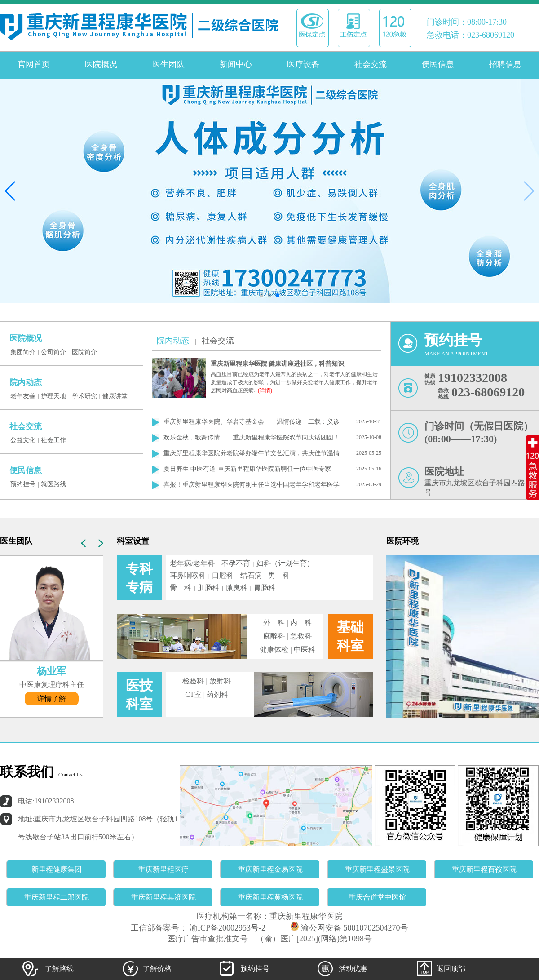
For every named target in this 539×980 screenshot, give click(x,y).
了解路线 (48, 969)
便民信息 (438, 64)
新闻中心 (236, 64)
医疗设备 (303, 64)
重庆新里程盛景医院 (377, 869)
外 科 (274, 623)
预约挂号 (23, 484)
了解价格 (146, 969)
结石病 (251, 575)
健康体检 (274, 650)
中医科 (305, 650)
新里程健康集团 (57, 869)
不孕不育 (236, 563)
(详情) (265, 390)
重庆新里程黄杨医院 (270, 897)
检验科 (193, 681)
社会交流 (371, 64)
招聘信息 (505, 64)
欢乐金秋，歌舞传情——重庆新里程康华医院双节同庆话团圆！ (252, 437)
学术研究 (84, 396)
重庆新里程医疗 (163, 869)
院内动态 (173, 341)
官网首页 (34, 64)
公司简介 (53, 352)
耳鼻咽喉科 (188, 575)
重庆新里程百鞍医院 (484, 869)
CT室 (193, 694)
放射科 (220, 681)
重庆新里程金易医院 (270, 869)
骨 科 (181, 588)
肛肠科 (208, 588)
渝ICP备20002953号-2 (226, 928)
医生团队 (168, 64)
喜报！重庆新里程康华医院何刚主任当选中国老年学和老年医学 (252, 485)
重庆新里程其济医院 (163, 897)
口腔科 (223, 575)
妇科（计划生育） (285, 563)
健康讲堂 (115, 396)
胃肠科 (265, 588)
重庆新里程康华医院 (306, 916)
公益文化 (23, 440)
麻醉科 (274, 636)
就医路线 (53, 484)
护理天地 (53, 396)
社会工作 (53, 440)
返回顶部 (440, 969)
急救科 (301, 636)
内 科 (301, 623)
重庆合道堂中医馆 (377, 897)
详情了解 (52, 698)
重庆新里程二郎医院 (57, 897)
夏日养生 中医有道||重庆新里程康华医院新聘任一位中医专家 (247, 469)
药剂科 (217, 694)
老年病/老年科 (192, 563)
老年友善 (23, 396)
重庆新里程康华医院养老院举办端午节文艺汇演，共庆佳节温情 (252, 453)
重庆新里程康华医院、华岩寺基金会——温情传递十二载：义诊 (252, 422)
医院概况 (101, 64)
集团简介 (23, 352)
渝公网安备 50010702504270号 (349, 928)
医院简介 (84, 352)
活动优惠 (342, 969)
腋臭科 (237, 588)
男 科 (279, 575)
